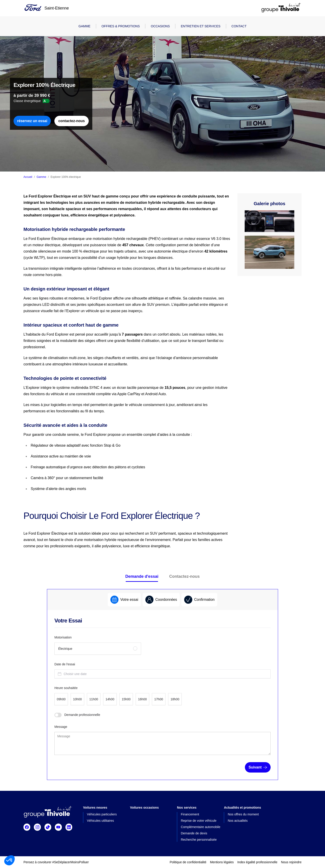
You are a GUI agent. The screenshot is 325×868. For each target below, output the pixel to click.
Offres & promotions (121, 26)
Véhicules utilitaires (100, 821)
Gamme (85, 26)
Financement (190, 814)
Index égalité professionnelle (257, 862)
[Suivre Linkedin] (69, 827)
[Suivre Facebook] (27, 827)
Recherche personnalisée (199, 840)
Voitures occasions (144, 808)
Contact (239, 26)
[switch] (58, 715)
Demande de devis (194, 833)
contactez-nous (71, 121)
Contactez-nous (185, 576)
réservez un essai (32, 121)
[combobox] (162, 674)
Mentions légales (222, 862)
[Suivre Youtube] (58, 827)
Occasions (160, 26)
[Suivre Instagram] (37, 827)
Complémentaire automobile (201, 827)
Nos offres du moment (243, 814)
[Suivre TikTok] (48, 827)
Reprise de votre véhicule (199, 821)
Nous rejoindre (291, 862)
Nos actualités (238, 821)
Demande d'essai (142, 576)
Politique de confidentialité (188, 862)
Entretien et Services (201, 26)
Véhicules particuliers (102, 814)
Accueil (28, 177)
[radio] (98, 649)
